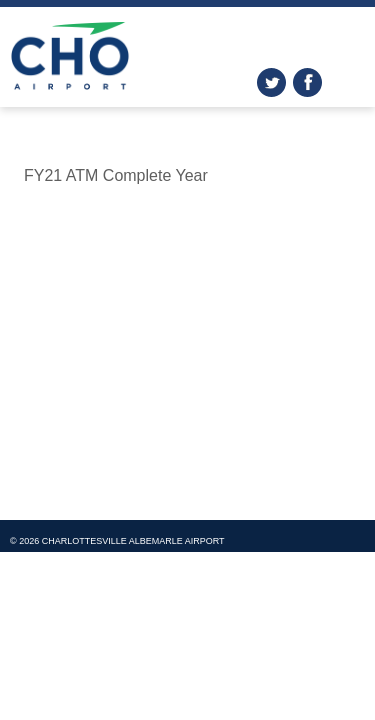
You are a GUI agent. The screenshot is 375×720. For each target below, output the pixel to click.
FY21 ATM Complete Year (116, 175)
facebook (307, 82)
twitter (271, 82)
